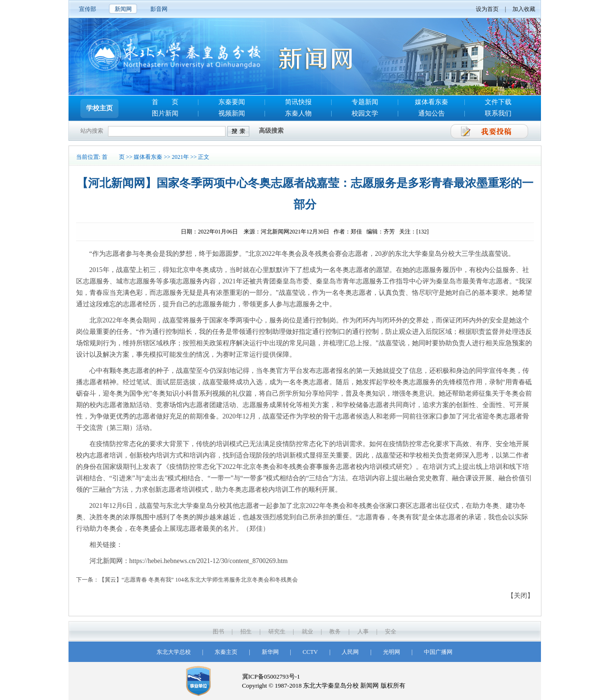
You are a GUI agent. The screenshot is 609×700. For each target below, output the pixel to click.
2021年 (180, 157)
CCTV (310, 652)
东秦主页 (226, 652)
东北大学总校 (174, 652)
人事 (363, 632)
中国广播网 (438, 652)
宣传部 (88, 9)
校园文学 (365, 113)
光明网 (392, 652)
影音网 (159, 9)
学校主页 (99, 108)
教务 (335, 632)
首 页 (165, 102)
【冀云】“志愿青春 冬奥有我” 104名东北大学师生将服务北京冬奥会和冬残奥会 (199, 580)
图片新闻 (165, 113)
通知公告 (432, 113)
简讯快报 (298, 102)
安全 (391, 632)
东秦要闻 (232, 102)
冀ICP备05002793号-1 (271, 676)
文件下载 (498, 102)
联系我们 (498, 113)
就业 (307, 632)
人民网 (350, 652)
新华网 (270, 652)
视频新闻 (232, 113)
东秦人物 (298, 113)
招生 (246, 632)
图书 (218, 632)
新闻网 (123, 9)
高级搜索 (271, 131)
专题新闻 (365, 102)
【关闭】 (521, 596)
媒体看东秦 (432, 102)
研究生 (277, 632)
